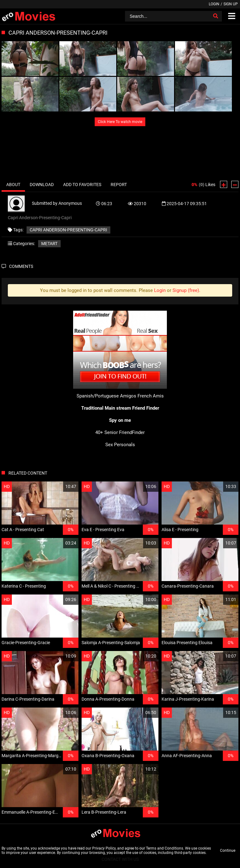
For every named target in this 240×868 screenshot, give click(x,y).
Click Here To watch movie (120, 122)
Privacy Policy (104, 848)
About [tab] (13, 185)
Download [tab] (42, 185)
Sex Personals (120, 445)
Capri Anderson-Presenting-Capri (68, 230)
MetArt (49, 244)
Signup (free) (186, 290)
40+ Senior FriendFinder (120, 432)
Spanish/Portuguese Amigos (106, 396)
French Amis (151, 396)
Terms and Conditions (165, 848)
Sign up (231, 4)
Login (214, 4)
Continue (228, 851)
